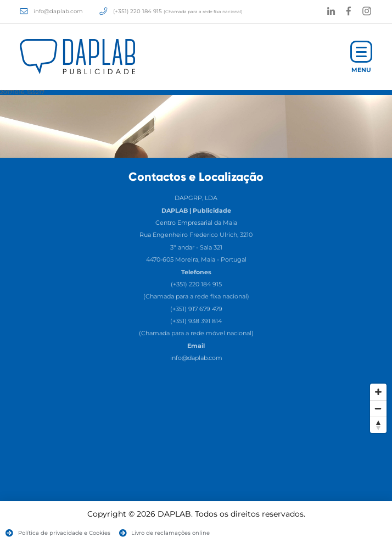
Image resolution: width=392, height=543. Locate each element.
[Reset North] (378, 425)
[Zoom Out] (378, 408)
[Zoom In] (378, 392)
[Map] (196, 461)
